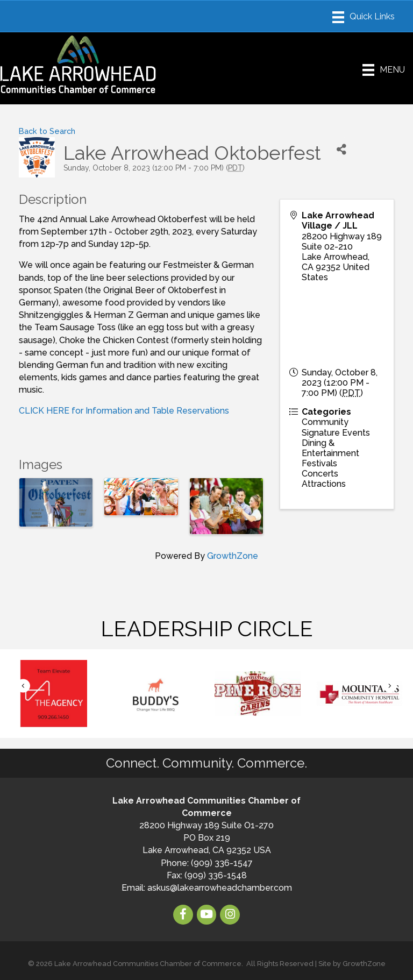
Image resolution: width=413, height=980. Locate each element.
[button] (23, 686)
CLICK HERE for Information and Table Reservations (124, 411)
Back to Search (47, 131)
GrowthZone (233, 556)
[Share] (341, 149)
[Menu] (364, 17)
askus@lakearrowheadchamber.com (220, 888)
